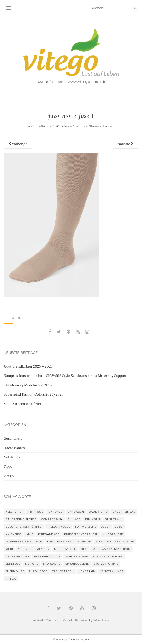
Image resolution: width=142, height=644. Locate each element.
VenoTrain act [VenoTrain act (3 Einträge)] (112, 571)
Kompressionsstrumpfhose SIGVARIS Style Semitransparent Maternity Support (65, 376)
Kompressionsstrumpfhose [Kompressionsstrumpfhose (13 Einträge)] (69, 542)
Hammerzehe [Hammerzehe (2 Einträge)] (86, 527)
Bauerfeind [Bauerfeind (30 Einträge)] (98, 512)
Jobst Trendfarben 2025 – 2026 (28, 366)
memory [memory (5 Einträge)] (43, 549)
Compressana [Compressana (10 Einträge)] (52, 519)
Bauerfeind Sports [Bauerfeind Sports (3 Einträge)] (21, 519)
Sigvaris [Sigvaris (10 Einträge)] (32, 564)
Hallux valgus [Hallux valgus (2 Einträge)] (58, 527)
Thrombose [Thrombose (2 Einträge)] (38, 571)
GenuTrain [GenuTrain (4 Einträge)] (113, 519)
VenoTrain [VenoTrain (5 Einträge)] (87, 571)
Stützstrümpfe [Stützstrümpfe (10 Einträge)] (106, 564)
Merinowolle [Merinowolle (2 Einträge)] (65, 549)
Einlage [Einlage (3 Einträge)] (74, 519)
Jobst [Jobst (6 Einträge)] (106, 527)
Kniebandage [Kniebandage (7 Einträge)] (49, 534)
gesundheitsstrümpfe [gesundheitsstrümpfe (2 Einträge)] (24, 527)
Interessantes (14, 448)
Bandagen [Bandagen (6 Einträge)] (76, 512)
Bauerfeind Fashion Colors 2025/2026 (34, 394)
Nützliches (12, 457)
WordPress (101, 620)
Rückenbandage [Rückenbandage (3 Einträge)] (47, 556)
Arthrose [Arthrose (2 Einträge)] (36, 512)
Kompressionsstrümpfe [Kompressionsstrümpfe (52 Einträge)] (115, 542)
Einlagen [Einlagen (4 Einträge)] (93, 519)
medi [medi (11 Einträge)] (9, 549)
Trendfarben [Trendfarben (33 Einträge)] (63, 571)
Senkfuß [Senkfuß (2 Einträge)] (13, 564)
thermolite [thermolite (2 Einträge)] (15, 571)
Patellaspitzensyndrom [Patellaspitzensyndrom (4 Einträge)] (111, 549)
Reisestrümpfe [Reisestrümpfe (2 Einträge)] (17, 556)
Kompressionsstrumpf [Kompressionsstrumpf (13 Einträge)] (24, 542)
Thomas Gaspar (101, 126)
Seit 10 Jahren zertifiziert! (24, 404)
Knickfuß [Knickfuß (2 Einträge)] (14, 534)
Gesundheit (13, 438)
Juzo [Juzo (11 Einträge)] (119, 527)
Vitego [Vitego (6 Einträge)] (11, 579)
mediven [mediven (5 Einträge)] (25, 549)
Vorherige (18, 144)
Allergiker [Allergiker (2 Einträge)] (14, 512)
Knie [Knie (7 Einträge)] (30, 534)
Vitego (9, 476)
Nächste (125, 144)
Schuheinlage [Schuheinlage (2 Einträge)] (77, 556)
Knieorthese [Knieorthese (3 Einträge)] (113, 534)
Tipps (8, 466)
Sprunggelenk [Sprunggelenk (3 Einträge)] (77, 564)
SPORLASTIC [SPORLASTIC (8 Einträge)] (52, 564)
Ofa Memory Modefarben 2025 (28, 385)
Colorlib (69, 620)
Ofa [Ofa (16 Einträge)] (84, 549)
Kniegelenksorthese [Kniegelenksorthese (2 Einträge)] (81, 534)
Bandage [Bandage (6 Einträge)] (56, 512)
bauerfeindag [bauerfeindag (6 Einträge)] (124, 512)
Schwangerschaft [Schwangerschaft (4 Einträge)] (108, 556)
